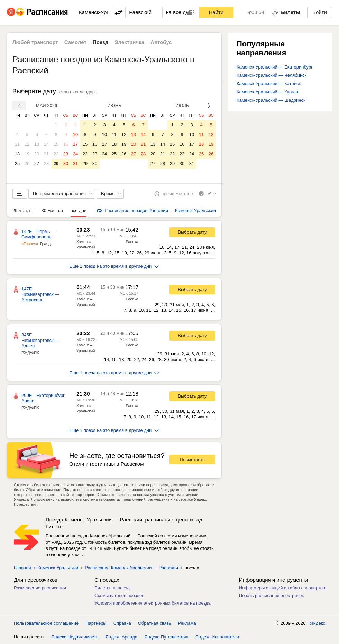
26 (27, 164)
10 (75, 134)
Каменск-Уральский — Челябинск (272, 75)
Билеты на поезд (112, 588)
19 (27, 154)
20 (37, 154)
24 (75, 154)
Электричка (129, 42)
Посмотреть (192, 459)
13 (37, 144)
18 (17, 154)
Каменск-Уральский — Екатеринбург (275, 67)
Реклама (187, 623)
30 (66, 164)
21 (46, 154)
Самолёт (75, 42)
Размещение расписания (40, 588)
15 (56, 144)
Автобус (161, 42)
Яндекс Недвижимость (75, 637)
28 (46, 164)
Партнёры (96, 623)
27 (37, 164)
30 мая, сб (52, 211)
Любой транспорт (35, 42)
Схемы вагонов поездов (119, 595)
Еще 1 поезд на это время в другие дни (114, 266)
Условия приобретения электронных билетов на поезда (153, 603)
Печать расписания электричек (271, 595)
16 (66, 144)
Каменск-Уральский (58, 568)
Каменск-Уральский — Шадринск (271, 100)
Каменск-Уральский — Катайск (269, 84)
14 (46, 144)
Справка (122, 623)
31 (75, 164)
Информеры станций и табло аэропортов (282, 588)
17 (75, 144)
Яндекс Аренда (121, 637)
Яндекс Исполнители (217, 637)
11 (17, 144)
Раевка (132, 242)
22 (56, 154)
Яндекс (318, 623)
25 (17, 164)
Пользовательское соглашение (46, 623)
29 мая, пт (23, 211)
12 (27, 144)
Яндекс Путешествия (166, 637)
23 (66, 154)
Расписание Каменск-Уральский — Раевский (131, 568)
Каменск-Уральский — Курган (267, 92)
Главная (22, 568)
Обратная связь (155, 623)
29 (56, 164)
